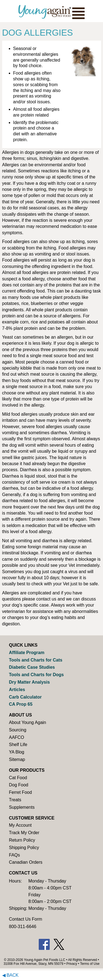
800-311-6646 (23, 927)
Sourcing (18, 730)
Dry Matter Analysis (30, 682)
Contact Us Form (26, 919)
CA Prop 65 (21, 704)
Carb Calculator (25, 697)
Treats (15, 800)
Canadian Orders (26, 862)
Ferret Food (21, 792)
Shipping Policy (24, 848)
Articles (17, 690)
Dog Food (19, 785)
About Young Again (28, 722)
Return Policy (22, 840)
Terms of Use (90, 964)
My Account (20, 825)
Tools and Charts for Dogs (37, 675)
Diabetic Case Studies (32, 667)
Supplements (22, 807)
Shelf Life (18, 745)
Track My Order (24, 833)
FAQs (15, 855)
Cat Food (18, 778)
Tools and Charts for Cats (36, 660)
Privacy (72, 964)
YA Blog (17, 752)
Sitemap (17, 759)
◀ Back (10, 975)
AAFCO (17, 737)
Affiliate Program (27, 653)
